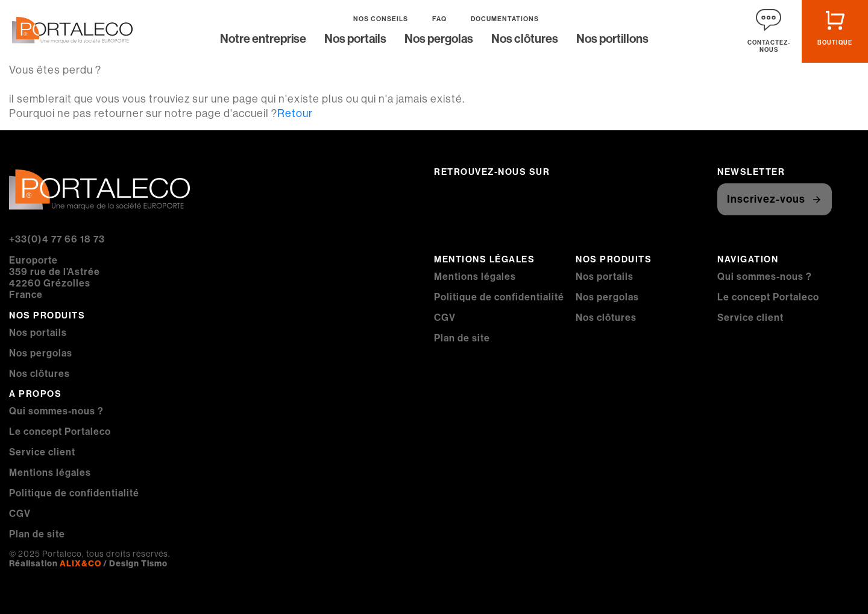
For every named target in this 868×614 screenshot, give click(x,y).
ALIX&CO (80, 563)
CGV (20, 514)
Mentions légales (50, 473)
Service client (42, 452)
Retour (295, 113)
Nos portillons (612, 40)
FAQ (439, 19)
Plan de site (37, 534)
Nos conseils (381, 19)
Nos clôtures (525, 40)
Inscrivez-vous (766, 199)
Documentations (505, 19)
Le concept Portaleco (60, 432)
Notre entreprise (263, 40)
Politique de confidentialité (74, 493)
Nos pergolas (439, 40)
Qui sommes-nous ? (56, 411)
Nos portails (355, 40)
